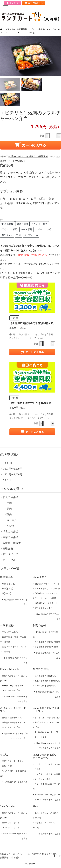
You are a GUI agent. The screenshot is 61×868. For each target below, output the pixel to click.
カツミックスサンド (11, 827)
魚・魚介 (12, 520)
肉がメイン (7, 235)
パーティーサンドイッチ (13, 686)
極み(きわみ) (7, 589)
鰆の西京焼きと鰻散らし (45, 686)
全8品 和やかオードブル (13, 718)
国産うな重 (7, 766)
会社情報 (4, 858)
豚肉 (9, 509)
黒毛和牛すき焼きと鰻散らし (47, 681)
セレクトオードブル (11, 727)
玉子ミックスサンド (11, 823)
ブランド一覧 (23, 854)
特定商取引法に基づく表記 (44, 854)
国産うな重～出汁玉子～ (13, 761)
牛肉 (9, 503)
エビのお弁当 (31, 235)
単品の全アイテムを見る (49, 834)
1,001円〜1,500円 (12, 469)
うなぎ (10, 526)
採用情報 (15, 858)
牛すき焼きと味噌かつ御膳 (46, 647)
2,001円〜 (8, 480)
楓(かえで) (7, 593)
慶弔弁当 (8, 549)
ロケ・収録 (27, 229)
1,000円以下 (9, 463)
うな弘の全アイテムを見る (16, 782)
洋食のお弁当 (10, 531)
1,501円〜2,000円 (12, 474)
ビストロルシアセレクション (47, 718)
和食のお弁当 (10, 497)
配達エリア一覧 (7, 854)
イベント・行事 (40, 224)
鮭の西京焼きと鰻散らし (45, 676)
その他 (14, 318)
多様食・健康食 (12, 543)
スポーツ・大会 (44, 229)
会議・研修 (22, 224)
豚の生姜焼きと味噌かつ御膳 (47, 642)
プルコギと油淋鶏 (10, 632)
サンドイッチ (10, 554)
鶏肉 (9, 514)
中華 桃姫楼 (22, 29)
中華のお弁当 (10, 537)
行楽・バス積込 (9, 229)
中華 (19, 235)
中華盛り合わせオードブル (14, 723)
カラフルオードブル (11, 690)
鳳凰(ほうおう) (8, 584)
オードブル (9, 560)
